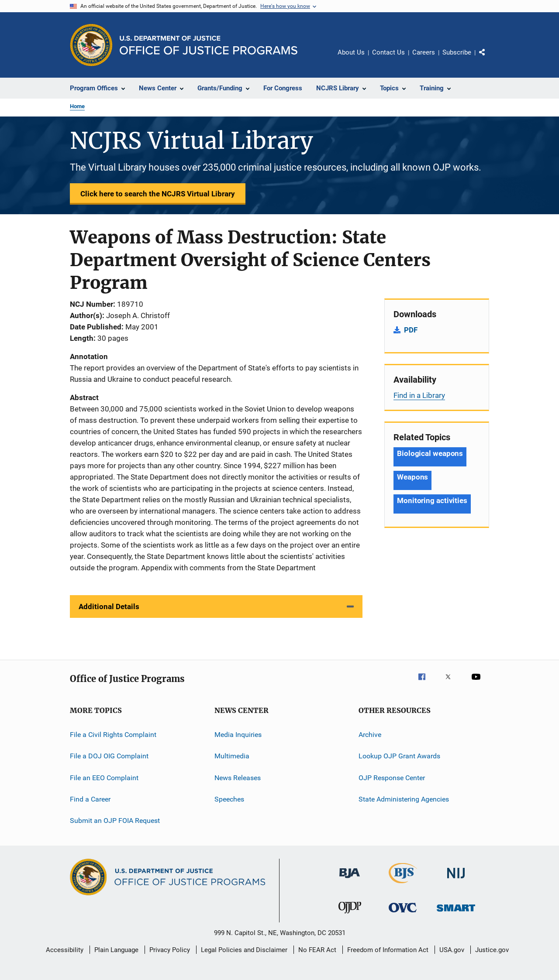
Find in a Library (419, 395)
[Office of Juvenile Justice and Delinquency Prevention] (350, 915)
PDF (411, 330)
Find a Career (90, 799)
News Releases (238, 778)
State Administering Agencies (404, 799)
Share (489, 58)
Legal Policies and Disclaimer (244, 950)
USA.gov (452, 950)
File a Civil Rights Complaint (113, 735)
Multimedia (232, 756)
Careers (424, 52)
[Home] (209, 45)
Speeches (229, 799)
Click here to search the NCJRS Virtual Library (158, 194)
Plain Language (116, 950)
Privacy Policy (170, 950)
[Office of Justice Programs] (91, 45)
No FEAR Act (317, 950)
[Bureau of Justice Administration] (350, 880)
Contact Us (388, 52)
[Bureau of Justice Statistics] (403, 885)
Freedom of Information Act (388, 950)
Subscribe (457, 52)
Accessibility (65, 950)
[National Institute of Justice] (456, 880)
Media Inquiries (238, 735)
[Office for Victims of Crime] (403, 914)
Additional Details (109, 607)
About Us (351, 52)
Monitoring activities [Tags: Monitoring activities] (432, 500)
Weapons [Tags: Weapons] (412, 477)
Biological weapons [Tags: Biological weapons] (430, 453)
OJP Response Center (392, 778)
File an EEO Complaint (104, 778)
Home (77, 106)
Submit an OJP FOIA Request (115, 821)
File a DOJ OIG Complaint (109, 756)
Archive (370, 735)
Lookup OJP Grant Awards (399, 756)
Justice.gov (492, 950)
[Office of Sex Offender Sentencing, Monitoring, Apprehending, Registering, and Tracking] (456, 913)
